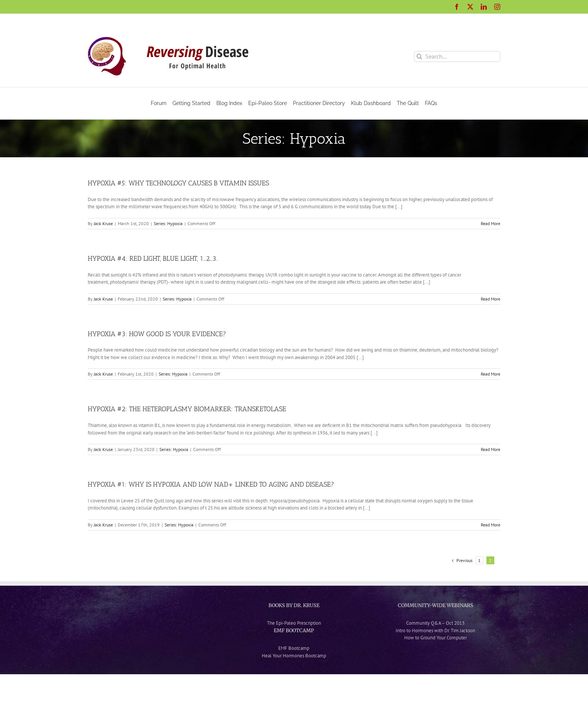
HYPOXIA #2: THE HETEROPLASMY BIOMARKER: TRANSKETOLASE (187, 409)
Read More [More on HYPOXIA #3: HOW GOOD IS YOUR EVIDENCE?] (490, 374)
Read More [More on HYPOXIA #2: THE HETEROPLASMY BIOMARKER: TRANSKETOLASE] (490, 449)
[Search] (419, 56)
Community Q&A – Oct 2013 (435, 623)
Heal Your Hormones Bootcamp (294, 656)
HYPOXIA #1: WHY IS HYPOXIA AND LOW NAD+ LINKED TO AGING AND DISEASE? (211, 484)
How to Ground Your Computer (436, 638)
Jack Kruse (103, 223)
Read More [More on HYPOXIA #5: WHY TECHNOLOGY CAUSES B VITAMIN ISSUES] (490, 223)
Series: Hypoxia (168, 223)
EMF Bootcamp (294, 648)
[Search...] (457, 56)
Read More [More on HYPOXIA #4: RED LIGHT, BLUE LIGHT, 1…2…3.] (490, 299)
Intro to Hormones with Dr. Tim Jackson (435, 631)
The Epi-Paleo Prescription (294, 623)
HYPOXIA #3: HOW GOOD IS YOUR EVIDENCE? (157, 334)
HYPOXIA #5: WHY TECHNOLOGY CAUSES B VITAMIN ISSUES (178, 183)
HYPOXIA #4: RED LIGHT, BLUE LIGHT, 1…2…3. (152, 259)
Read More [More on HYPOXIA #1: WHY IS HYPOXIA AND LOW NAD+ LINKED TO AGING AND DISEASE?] (490, 525)
